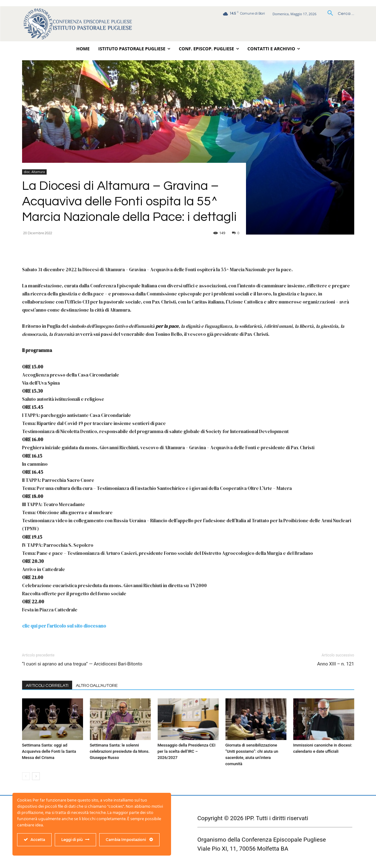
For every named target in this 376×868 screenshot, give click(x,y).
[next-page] (36, 776)
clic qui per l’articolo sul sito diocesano (64, 626)
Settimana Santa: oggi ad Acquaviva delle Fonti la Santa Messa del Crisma (49, 751)
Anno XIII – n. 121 (336, 664)
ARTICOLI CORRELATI (47, 686)
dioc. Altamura (35, 172)
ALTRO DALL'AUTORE (97, 686)
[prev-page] (26, 776)
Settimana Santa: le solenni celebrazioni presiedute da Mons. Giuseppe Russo (120, 751)
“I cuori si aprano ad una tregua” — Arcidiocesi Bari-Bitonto (82, 664)
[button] (339, 14)
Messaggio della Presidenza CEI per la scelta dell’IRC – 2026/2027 (187, 751)
